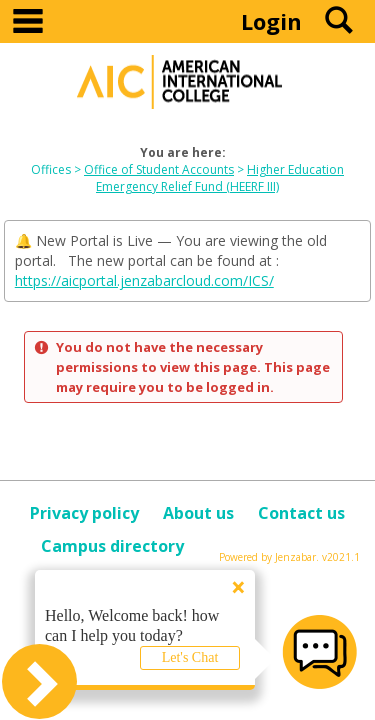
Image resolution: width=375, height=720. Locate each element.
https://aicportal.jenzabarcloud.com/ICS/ (144, 280)
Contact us (301, 513)
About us (198, 513)
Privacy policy (84, 513)
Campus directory (112, 546)
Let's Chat (190, 657)
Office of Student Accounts (159, 169)
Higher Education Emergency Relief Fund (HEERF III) (220, 178)
